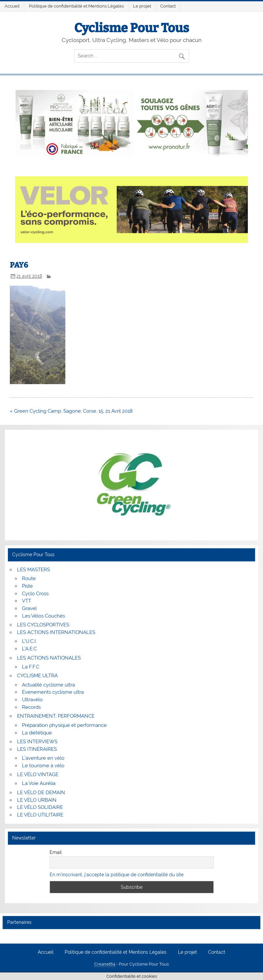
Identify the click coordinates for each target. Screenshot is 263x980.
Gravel (29, 608)
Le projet (142, 6)
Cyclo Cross (35, 594)
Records (31, 707)
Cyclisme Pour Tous (132, 28)
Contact (168, 6)
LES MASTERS (33, 570)
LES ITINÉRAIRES (37, 749)
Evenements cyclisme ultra (53, 692)
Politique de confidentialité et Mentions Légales (76, 6)
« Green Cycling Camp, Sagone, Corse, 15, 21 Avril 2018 (71, 411)
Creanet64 (105, 964)
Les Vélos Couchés (44, 616)
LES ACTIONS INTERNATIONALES (56, 632)
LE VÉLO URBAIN (37, 800)
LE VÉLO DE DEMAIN (41, 793)
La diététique (37, 733)
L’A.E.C (29, 649)
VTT (27, 601)
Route (29, 578)
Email (56, 852)
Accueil (12, 6)
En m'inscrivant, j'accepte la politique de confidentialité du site (117, 875)
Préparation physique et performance (64, 725)
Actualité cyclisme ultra (48, 685)
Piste (27, 586)
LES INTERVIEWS (37, 742)
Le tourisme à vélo (43, 766)
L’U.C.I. (29, 641)
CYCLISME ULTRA (37, 676)
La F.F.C (31, 667)
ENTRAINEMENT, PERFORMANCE (56, 716)
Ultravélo (32, 700)
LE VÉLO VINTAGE (38, 774)
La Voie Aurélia (39, 783)
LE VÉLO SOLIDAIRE (40, 807)
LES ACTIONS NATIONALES (49, 658)
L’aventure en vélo (43, 758)
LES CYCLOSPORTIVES (43, 625)
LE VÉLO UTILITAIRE (40, 815)
